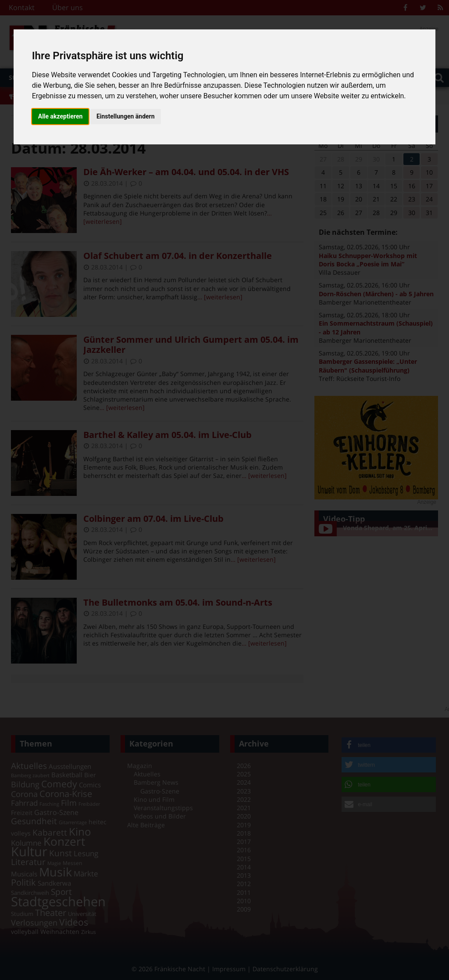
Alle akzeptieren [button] (61, 116)
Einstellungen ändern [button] (126, 116)
